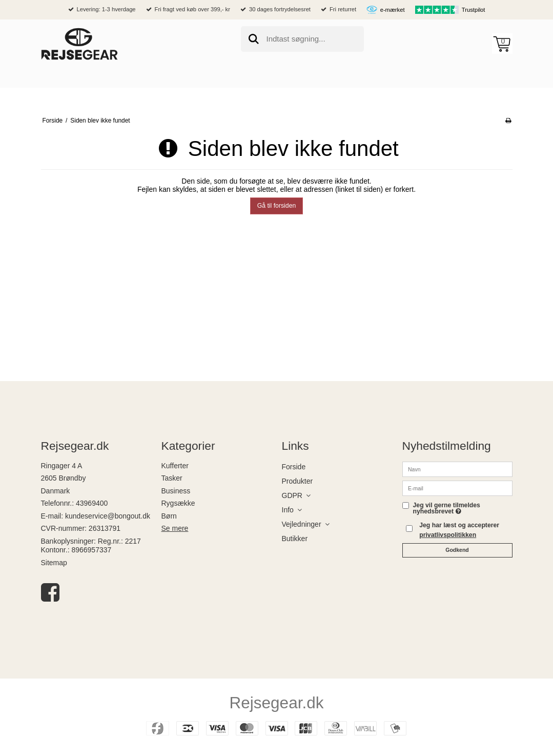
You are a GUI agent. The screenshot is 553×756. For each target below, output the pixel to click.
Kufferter (175, 466)
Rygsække (178, 503)
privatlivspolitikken (448, 535)
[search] (302, 39)
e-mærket (393, 10)
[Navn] (457, 468)
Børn (169, 516)
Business (176, 491)
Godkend (457, 550)
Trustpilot (474, 10)
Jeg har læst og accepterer (459, 530)
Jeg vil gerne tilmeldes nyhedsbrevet (463, 509)
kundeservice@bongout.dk (108, 516)
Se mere (175, 528)
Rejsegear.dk (277, 703)
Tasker (172, 478)
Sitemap (54, 563)
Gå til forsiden (277, 206)
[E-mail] (457, 487)
